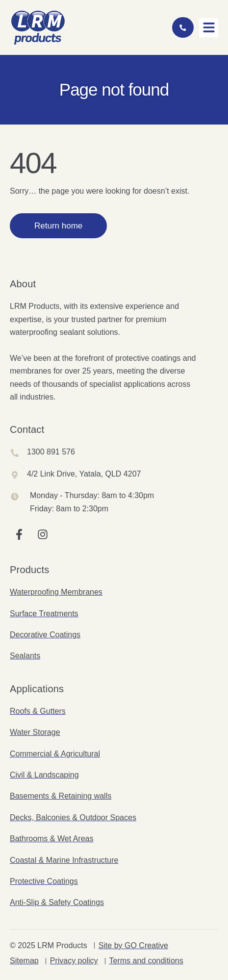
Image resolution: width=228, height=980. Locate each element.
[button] (209, 28)
